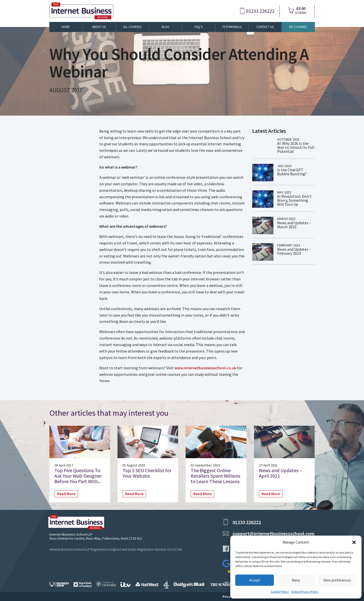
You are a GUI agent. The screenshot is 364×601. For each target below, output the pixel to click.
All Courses (132, 27)
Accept (255, 580)
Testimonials (232, 27)
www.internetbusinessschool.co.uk (205, 368)
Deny (296, 580)
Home (66, 27)
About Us (99, 27)
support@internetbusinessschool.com (274, 533)
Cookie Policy (280, 592)
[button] (354, 542)
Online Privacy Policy (305, 592)
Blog (165, 27)
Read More (66, 494)
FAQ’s (199, 27)
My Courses (298, 27)
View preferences (337, 580)
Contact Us (265, 27)
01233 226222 (260, 11)
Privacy (228, 597)
